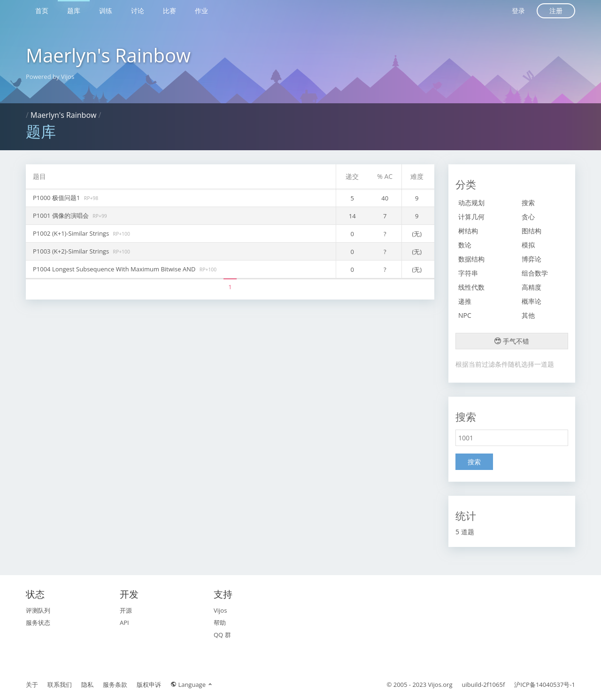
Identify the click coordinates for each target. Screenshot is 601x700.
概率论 (532, 301)
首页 (42, 11)
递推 (465, 301)
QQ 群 (222, 635)
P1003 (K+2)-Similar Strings (72, 251)
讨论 (138, 11)
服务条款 (115, 685)
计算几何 (471, 217)
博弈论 (532, 259)
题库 (74, 11)
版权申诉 (149, 685)
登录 (518, 11)
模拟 (528, 245)
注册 (556, 11)
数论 (465, 245)
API (124, 623)
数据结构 (471, 259)
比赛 (170, 11)
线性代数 (471, 287)
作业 (201, 11)
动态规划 (471, 203)
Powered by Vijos (50, 77)
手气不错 (512, 341)
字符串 (468, 273)
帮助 (220, 623)
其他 (528, 315)
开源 (126, 610)
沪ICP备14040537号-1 (545, 685)
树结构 (468, 231)
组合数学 (535, 273)
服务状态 (38, 623)
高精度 (532, 287)
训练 (106, 11)
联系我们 (60, 685)
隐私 (87, 685)
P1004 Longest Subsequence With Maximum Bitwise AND (115, 269)
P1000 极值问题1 (57, 198)
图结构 (532, 231)
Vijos (220, 610)
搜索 (528, 203)
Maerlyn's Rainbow (108, 55)
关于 (32, 685)
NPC (465, 315)
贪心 (528, 217)
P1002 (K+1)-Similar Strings (72, 233)
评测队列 (38, 610)
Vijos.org (440, 685)
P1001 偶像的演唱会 (62, 215)
